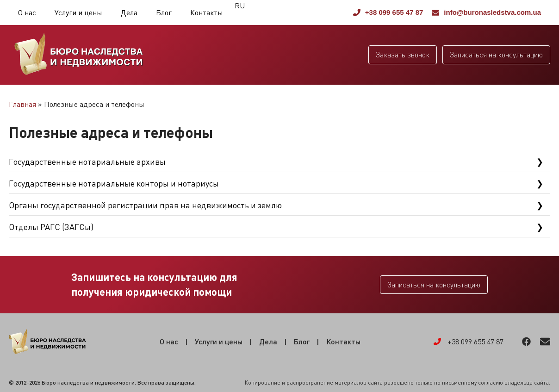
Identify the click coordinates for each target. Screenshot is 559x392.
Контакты (207, 12)
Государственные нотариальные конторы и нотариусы (114, 183)
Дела (129, 12)
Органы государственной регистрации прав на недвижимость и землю (145, 205)
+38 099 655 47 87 (388, 12)
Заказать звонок (403, 55)
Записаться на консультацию (496, 55)
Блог (164, 12)
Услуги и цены (78, 12)
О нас (27, 12)
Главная (22, 104)
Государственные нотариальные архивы (87, 162)
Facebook (526, 342)
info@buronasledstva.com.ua (486, 12)
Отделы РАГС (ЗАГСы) (51, 227)
